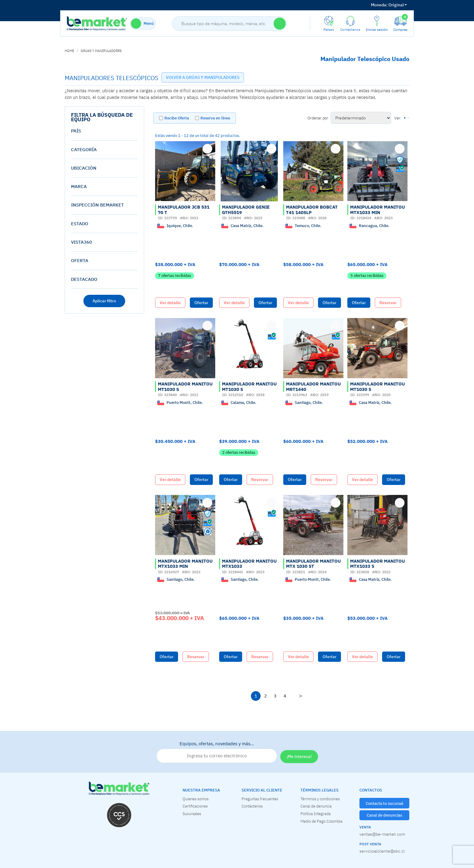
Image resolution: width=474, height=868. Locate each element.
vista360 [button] (81, 242)
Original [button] (389, 5)
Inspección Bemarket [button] (97, 205)
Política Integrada (316, 814)
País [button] (76, 131)
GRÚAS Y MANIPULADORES (101, 51)
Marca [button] (79, 186)
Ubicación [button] (84, 168)
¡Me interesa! (299, 756)
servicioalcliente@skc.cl (382, 851)
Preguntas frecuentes (260, 799)
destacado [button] (84, 279)
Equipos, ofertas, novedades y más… (217, 752)
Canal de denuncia (316, 806)
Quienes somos (196, 799)
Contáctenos (252, 806)
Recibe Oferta (177, 118)
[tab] (104, 131)
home (69, 51)
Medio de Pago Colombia (321, 821)
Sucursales (192, 814)
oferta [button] (80, 260)
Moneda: (379, 5)
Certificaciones (195, 806)
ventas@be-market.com (382, 834)
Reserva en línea (215, 118)
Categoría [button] (84, 150)
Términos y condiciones (320, 799)
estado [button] (80, 224)
